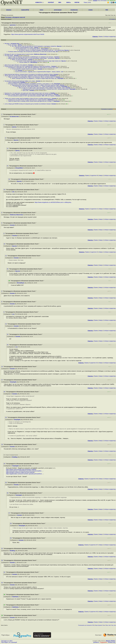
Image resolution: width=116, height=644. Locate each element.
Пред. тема (108, 625)
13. (6, 324)
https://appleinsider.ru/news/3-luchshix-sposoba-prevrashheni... (25, 474)
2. (2, 213)
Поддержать (104, 642)
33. (5, 190)
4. (2, 291)
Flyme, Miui (26, 90)
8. (4, 312)
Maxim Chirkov (111, 641)
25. (6, 482)
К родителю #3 (94, 252)
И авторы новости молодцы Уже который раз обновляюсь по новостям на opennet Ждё (32, 52)
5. (2, 302)
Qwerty (20, 45)
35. (8, 269)
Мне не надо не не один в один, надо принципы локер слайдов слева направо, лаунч (42, 88)
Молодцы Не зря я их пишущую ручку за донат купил (19, 54)
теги (89, 2)
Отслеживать (112, 19)
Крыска (59, 46)
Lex (57, 68)
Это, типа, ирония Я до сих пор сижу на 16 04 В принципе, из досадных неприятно (34, 46)
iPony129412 (45, 49)
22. (2, 548)
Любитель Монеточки (40, 54)
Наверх (101, 121)
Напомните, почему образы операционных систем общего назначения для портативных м (29, 94)
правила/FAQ (25, 10)
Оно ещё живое (9, 56)
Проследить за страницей (9, 642)
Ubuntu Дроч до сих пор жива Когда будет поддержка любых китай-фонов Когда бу (27, 76)
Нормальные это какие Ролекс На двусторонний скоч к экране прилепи (28, 100)
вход (99, 1)
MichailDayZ (34, 62)
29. (11, 538)
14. (2, 367)
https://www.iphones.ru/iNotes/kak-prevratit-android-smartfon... (24, 471)
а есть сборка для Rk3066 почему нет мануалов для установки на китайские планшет (28, 104)
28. (11, 523)
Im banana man (15, 43)
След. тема (113, 625)
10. (5, 244)
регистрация (104, 1)
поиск (41, 10)
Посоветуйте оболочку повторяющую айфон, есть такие (20, 81)
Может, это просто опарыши (19, 60)
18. (2, 444)
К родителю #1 (94, 209)
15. (8, 334)
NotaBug (23, 82)
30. (2, 560)
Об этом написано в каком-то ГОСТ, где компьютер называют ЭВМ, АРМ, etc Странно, (31, 96)
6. (4, 233)
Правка (101, 37)
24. (5, 464)
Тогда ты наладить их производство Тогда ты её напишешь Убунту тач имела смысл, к (32, 77)
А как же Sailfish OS (24, 62)
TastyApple (53, 76)
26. (8, 493)
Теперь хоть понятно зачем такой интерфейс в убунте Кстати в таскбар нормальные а (28, 98)
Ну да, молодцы (13, 45)
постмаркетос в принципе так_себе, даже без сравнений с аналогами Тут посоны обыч (32, 68)
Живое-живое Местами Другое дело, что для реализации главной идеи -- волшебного (31, 58)
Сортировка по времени (107, 109)
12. (6, 256)
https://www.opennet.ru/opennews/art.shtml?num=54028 (28, 34)
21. (8, 166)
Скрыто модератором (14, 82)
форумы (9, 10)
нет (16, 70)
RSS (107, 10)
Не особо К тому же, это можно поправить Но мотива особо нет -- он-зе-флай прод (41, 50)
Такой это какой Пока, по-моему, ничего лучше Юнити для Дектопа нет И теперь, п (31, 101)
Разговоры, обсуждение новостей (15, 17)
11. (8, 148)
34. (10, 179)
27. (10, 513)
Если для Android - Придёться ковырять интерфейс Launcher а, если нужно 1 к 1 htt (31, 84)
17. (2, 380)
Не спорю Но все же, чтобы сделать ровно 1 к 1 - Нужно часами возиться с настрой (38, 86)
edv (57, 52)
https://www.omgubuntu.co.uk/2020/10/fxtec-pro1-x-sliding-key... (53, 202)
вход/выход (74, 10)
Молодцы (7, 43)
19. (5, 392)
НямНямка (51, 100)
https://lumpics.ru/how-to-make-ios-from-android (20, 472)
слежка (90, 10)
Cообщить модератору (110, 37)
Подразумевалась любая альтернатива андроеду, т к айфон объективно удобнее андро (35, 85)
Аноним (16, 56)
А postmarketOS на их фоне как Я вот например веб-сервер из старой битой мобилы (28, 66)
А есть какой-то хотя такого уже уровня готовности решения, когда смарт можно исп (38, 61)
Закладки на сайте (7, 641)
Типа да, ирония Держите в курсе (24, 48)
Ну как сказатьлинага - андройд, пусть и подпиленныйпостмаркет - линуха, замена (38, 72)
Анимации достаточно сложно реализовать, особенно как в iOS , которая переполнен (46, 89)
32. (2, 583)
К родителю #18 (94, 479)
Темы (104, 625)
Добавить (96, 642)
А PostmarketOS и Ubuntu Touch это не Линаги (24, 69)
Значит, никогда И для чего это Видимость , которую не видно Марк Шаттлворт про (34, 78)
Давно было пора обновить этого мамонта (16, 65)
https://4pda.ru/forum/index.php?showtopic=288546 (21, 469)
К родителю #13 (94, 363)
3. (2, 223)
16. (8, 345)
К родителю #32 (94, 612)
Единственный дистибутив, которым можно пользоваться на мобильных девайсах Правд (29, 74)
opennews (13, 25)
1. (2, 114)
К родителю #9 (94, 175)
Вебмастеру (112, 642)
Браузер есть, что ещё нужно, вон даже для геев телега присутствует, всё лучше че (27, 93)
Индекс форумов (98, 625)
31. (5, 572)
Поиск (86, 2)
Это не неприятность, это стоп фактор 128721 (28, 49)
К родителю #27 (94, 545)
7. (4, 125)
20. (6, 417)
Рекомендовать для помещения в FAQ (86, 625)
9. (6, 138)
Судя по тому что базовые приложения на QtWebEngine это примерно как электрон (31, 57)
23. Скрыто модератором (11, 455)
